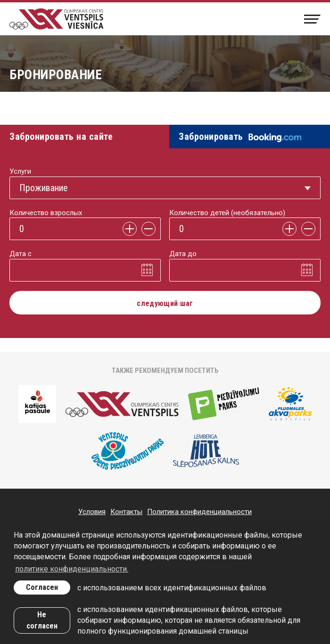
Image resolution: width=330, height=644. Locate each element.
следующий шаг (165, 303)
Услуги (20, 171)
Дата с (21, 254)
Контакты (126, 512)
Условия (92, 512)
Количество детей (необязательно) (227, 213)
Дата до (183, 254)
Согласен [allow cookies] (42, 587)
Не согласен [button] (42, 620)
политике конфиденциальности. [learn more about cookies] (72, 569)
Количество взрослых (46, 213)
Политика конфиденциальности (199, 512)
